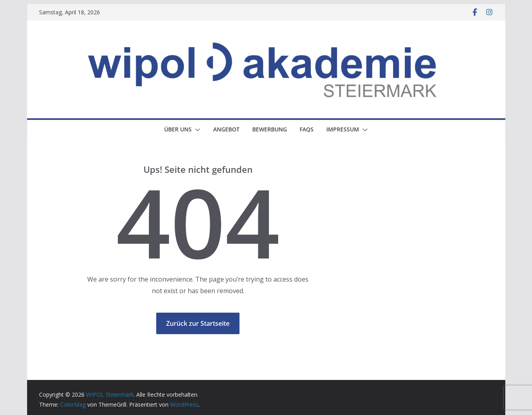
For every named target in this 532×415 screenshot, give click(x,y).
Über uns (178, 129)
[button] (196, 130)
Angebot (226, 129)
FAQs (307, 129)
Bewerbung (270, 129)
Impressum (343, 129)
